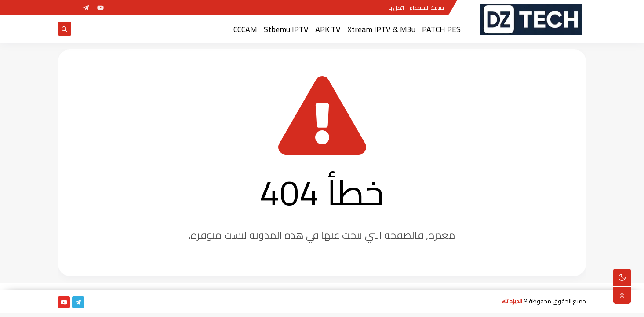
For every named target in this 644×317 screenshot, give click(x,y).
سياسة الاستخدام (427, 8)
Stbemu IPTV (286, 29)
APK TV (328, 29)
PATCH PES (441, 29)
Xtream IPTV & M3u (381, 29)
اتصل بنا (396, 8)
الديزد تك (512, 301)
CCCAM (245, 29)
